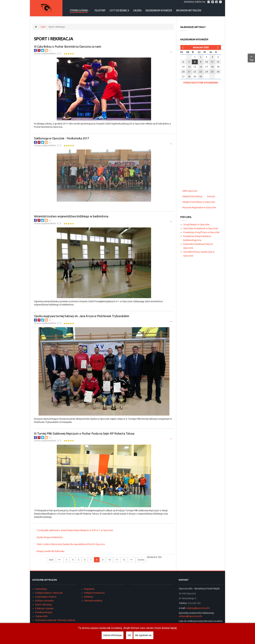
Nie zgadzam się (143, 635)
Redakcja (89, 597)
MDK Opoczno (190, 191)
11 (117, 560)
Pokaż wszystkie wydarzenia (201, 83)
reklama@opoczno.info (190, 616)
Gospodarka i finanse (46, 597)
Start (43, 27)
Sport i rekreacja (43, 605)
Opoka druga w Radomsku (50, 537)
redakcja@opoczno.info (198, 608)
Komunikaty (41, 589)
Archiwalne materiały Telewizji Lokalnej (55, 620)
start (51, 560)
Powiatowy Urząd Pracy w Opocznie (201, 232)
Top (251, 58)
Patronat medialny (93, 601)
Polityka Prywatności (94, 593)
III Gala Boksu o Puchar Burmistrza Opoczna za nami (68, 46)
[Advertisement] (201, 136)
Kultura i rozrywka (44, 601)
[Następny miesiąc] (218, 47)
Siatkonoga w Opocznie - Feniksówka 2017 (62, 138)
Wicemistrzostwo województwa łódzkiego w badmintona (71, 216)
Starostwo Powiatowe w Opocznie (201, 228)
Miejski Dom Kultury (192, 196)
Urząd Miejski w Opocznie (196, 225)
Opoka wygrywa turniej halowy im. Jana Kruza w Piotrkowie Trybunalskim (82, 316)
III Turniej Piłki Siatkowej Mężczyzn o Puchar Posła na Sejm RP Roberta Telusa (84, 433)
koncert (211, 196)
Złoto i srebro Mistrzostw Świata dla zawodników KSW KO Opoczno (71, 544)
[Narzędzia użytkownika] (171, 52)
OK (129, 635)
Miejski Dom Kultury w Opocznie (199, 202)
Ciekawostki (41, 616)
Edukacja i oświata (44, 608)
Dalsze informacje (113, 635)
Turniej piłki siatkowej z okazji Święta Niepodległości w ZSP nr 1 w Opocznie (75, 530)
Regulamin (89, 589)
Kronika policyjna (44, 612)
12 (124, 560)
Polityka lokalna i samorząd (49, 593)
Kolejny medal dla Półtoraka (50, 551)
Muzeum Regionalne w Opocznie (199, 207)
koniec (141, 560)
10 (109, 560)
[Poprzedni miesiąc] (183, 47)
